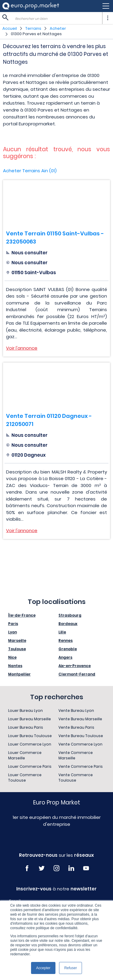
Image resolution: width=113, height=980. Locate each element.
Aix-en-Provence (75, 666)
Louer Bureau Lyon (25, 710)
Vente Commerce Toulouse (76, 778)
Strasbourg (70, 615)
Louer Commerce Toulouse (25, 778)
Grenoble (68, 649)
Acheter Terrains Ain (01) (30, 171)
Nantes (15, 666)
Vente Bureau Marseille (80, 719)
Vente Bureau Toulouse (81, 736)
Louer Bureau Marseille (30, 719)
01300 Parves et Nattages (36, 34)
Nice (12, 657)
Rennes (66, 640)
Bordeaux (68, 624)
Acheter (58, 28)
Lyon (13, 632)
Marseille (17, 640)
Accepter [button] (43, 968)
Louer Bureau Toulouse (30, 736)
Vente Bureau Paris (76, 727)
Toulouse (17, 649)
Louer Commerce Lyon (30, 744)
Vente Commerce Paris (81, 766)
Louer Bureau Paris (26, 727)
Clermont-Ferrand (77, 674)
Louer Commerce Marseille (25, 755)
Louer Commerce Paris (30, 766)
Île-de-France (22, 615)
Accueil (10, 28)
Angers (65, 657)
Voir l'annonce (22, 348)
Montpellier (19, 674)
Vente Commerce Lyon (80, 744)
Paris (13, 624)
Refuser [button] (71, 968)
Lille (62, 632)
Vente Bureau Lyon (76, 710)
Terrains (33, 28)
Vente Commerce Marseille (76, 755)
